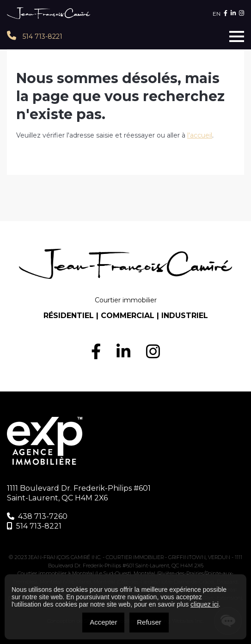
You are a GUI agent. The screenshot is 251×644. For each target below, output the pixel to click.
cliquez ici (205, 604)
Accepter (103, 622)
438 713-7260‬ (37, 516)
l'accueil (200, 135)
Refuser (149, 622)
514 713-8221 (35, 36)
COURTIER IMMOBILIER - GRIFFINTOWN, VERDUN (169, 557)
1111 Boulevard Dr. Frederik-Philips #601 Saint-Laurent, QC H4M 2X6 (79, 493)
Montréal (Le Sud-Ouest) (102, 573)
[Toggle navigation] (237, 36)
